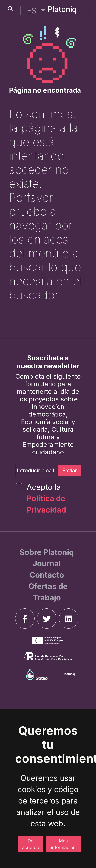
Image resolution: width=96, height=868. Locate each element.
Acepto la (46, 498)
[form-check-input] (19, 487)
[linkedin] (69, 619)
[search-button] (10, 9)
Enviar (70, 471)
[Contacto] (47, 575)
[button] (36, 11)
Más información (63, 844)
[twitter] (47, 619)
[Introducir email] (37, 471)
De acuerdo (31, 844)
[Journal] (47, 564)
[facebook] (25, 619)
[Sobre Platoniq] (47, 552)
